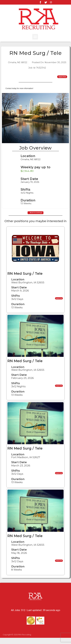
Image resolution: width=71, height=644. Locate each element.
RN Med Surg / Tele (25, 280)
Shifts (16, 302)
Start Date (19, 294)
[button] (35, 37)
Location (28, 159)
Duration (18, 310)
